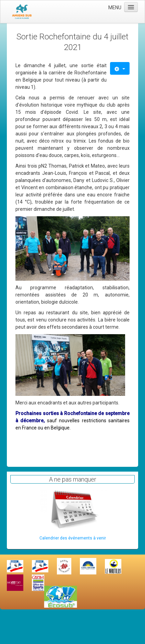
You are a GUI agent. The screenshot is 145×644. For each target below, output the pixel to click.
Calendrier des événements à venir (73, 538)
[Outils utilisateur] (120, 68)
